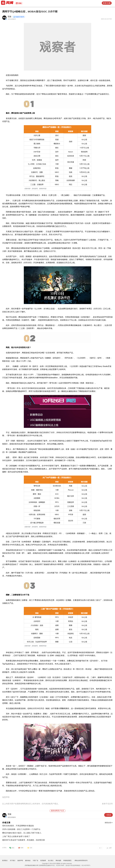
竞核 (9, 17)
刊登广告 (35, 861)
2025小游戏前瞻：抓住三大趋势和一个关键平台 (21, 829)
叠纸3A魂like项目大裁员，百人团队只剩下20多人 (22, 833)
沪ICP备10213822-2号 (31, 865)
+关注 (108, 815)
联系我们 (5, 861)
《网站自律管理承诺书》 (81, 861)
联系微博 (43, 861)
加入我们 (51, 861)
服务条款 (28, 861)
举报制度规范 (67, 861)
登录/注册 (107, 3)
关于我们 (13, 861)
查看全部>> (109, 823)
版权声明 (20, 861)
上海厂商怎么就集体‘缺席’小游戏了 (16, 836)
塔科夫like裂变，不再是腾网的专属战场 (18, 826)
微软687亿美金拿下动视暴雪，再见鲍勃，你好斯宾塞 (24, 840)
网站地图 (58, 861)
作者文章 (6, 823)
